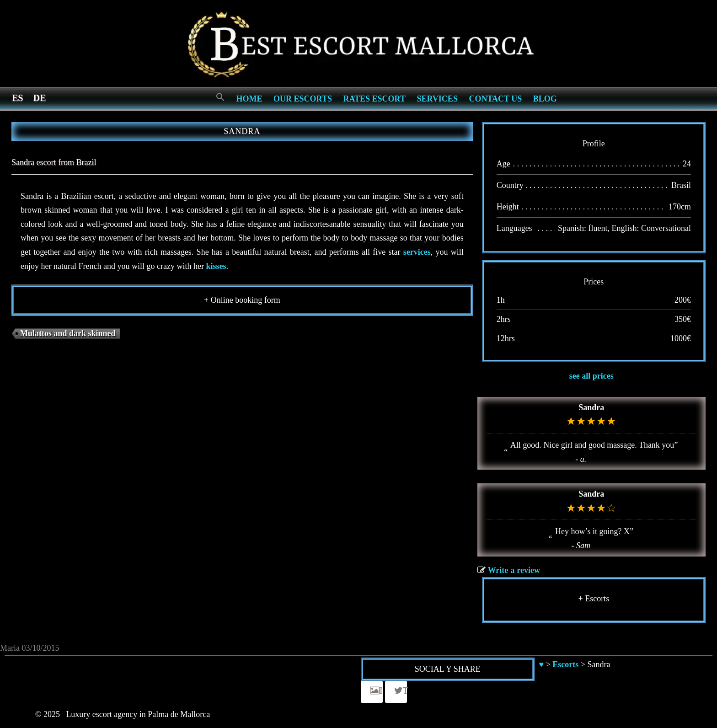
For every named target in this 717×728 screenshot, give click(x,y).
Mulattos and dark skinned (68, 333)
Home (249, 99)
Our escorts (303, 99)
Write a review (514, 570)
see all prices (591, 376)
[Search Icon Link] (220, 98)
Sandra (591, 407)
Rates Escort (374, 99)
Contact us (495, 99)
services (417, 252)
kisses (216, 266)
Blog (545, 99)
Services (437, 99)
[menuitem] (17, 97)
